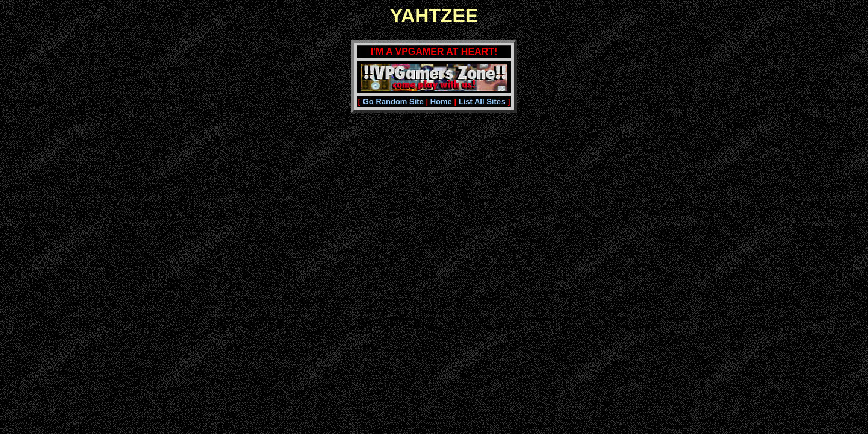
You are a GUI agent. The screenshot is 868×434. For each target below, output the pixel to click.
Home (441, 102)
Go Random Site (393, 102)
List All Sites (482, 102)
